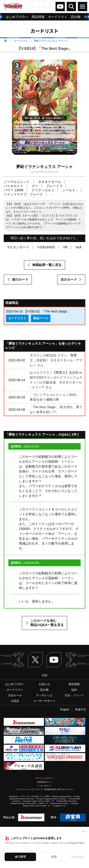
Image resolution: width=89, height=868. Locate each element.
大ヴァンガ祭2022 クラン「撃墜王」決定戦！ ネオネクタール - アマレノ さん (56, 360)
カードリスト (21, 41)
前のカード (20, 279)
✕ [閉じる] (83, 831)
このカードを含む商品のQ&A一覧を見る (47, 623)
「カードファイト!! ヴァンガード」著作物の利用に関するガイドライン (44, 789)
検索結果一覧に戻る (47, 265)
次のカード (69, 279)
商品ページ (41, 318)
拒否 (54, 857)
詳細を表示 (78, 857)
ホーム (5, 41)
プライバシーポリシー (45, 778)
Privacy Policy (76, 843)
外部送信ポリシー (45, 782)
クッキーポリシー (45, 786)
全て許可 (20, 857)
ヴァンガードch (60, 7)
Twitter (35, 660)
